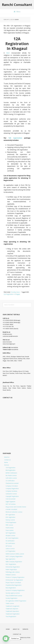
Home (6, 462)
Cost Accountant (11, 499)
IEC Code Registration (12, 538)
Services (7, 465)
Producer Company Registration (15, 577)
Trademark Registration (13, 614)
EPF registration (10, 515)
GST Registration (11, 533)
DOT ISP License (11, 504)
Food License (10, 528)
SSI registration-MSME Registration (16, 601)
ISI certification (10, 541)
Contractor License (11, 494)
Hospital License (10, 535)
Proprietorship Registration (14, 585)
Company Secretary (11, 491)
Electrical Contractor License (14, 512)
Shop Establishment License (14, 596)
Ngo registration (10, 559)
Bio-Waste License (11, 475)
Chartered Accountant (12, 483)
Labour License (10, 549)
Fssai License (10, 530)
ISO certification (10, 543)
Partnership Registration (13, 567)
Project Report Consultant (13, 582)
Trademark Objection (12, 609)
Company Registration (12, 488)
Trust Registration (11, 616)
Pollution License (11, 575)
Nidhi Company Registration (14, 562)
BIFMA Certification (11, 473)
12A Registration (10, 468)
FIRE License (9, 525)
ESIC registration (10, 517)
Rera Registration (11, 588)
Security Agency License (13, 593)
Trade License (10, 603)
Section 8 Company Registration (15, 590)
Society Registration (11, 598)
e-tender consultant (11, 509)
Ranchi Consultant (17, 5)
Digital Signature (10, 502)
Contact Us (7, 460)
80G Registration (11, 470)
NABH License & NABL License (15, 554)
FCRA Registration (11, 522)
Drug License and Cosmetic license (16, 507)
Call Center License (11, 478)
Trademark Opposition (12, 611)
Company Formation (12, 486)
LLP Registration (10, 551)
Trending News (15, 292)
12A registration (15, 138)
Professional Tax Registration (14, 580)
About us (7, 457)
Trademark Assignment (12, 606)
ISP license (9, 546)
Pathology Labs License (13, 572)
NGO (8, 53)
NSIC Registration (11, 564)
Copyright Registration (12, 496)
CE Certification (10, 481)
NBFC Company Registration (14, 556)
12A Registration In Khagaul (12, 294)
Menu (18, 12)
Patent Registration (11, 569)
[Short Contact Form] (17, 423)
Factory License (10, 520)
